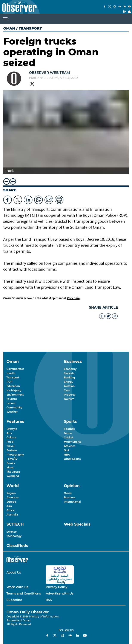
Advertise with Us (60, 593)
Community (14, 407)
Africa (10, 510)
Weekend (13, 476)
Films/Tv (12, 459)
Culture (11, 437)
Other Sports (72, 459)
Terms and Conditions (24, 593)
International (72, 502)
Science (12, 532)
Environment (15, 395)
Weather (12, 412)
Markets (69, 373)
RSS (49, 600)
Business (70, 497)
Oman (9, 28)
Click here (73, 298)
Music (10, 467)
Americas (13, 497)
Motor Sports (72, 442)
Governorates (15, 369)
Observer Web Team (49, 73)
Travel (10, 446)
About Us (14, 572)
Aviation (69, 386)
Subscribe (14, 600)
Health (11, 373)
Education (13, 386)
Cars (67, 390)
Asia (9, 506)
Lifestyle (12, 429)
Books (11, 463)
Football (69, 429)
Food (10, 442)
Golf (66, 450)
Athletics (70, 446)
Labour (11, 403)
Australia (12, 515)
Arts (9, 433)
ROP (9, 382)
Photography (15, 455)
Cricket (69, 437)
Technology (14, 536)
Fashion (12, 450)
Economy (70, 369)
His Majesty (14, 390)
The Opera (13, 472)
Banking (69, 377)
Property (70, 395)
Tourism (12, 399)
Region (11, 493)
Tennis (68, 433)
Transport (13, 377)
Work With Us (17, 587)
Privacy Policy (57, 587)
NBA (67, 455)
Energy (68, 382)
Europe (11, 502)
